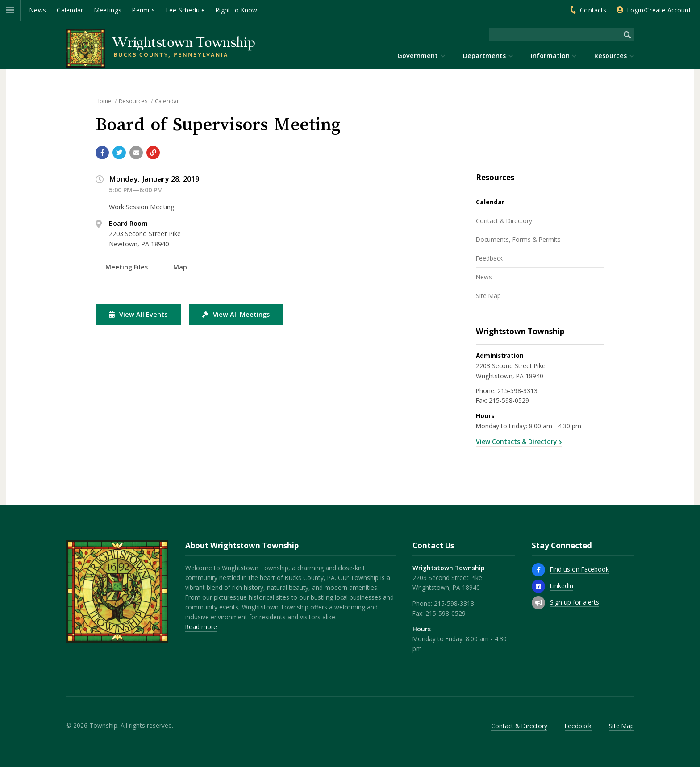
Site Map (488, 296)
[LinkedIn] (538, 586)
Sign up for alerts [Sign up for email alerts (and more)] (575, 602)
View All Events (138, 314)
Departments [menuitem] (484, 56)
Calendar (70, 10)
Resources (133, 101)
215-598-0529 (509, 400)
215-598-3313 (517, 391)
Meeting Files (127, 267)
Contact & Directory (504, 221)
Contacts (593, 10)
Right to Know (237, 10)
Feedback (489, 258)
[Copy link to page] (153, 153)
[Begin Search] (627, 35)
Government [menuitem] (418, 56)
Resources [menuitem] (610, 56)
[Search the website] (555, 35)
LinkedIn (562, 586)
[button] (10, 10)
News (38, 10)
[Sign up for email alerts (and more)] (538, 603)
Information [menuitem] (550, 56)
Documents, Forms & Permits (518, 239)
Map (180, 267)
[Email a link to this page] (136, 153)
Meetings (108, 10)
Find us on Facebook (579, 569)
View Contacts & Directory (516, 442)
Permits (144, 10)
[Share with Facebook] (102, 153)
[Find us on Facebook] (538, 570)
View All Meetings (236, 314)
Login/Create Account (659, 10)
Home (104, 101)
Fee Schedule (185, 10)
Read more (201, 627)
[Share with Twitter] (119, 153)
